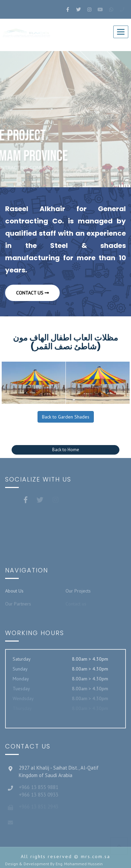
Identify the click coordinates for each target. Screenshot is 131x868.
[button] (65, 450)
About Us (14, 591)
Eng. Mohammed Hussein (79, 864)
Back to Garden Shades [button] (66, 417)
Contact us (32, 293)
